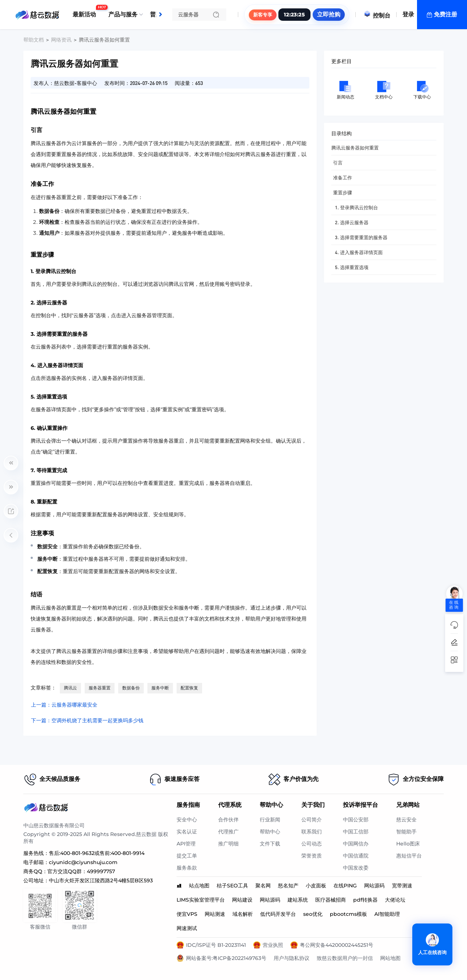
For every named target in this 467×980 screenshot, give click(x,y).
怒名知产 (288, 886)
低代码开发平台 (278, 914)
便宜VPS (187, 914)
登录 (408, 14)
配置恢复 (189, 688)
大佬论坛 (395, 900)
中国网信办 (356, 844)
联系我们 (312, 832)
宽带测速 (402, 886)
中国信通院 (356, 856)
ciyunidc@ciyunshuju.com (83, 862)
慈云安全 (406, 820)
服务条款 (187, 868)
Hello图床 (408, 844)
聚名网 (263, 886)
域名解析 (243, 914)
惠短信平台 (409, 856)
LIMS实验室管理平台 (201, 900)
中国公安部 (356, 820)
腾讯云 (70, 688)
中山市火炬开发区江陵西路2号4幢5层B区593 (101, 880)
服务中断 (160, 688)
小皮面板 (316, 886)
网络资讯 (61, 40)
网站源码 (374, 886)
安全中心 (187, 820)
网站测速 (215, 914)
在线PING (345, 886)
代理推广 (228, 832)
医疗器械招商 (331, 900)
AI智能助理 (387, 914)
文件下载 (270, 844)
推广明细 (228, 844)
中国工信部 (356, 832)
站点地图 (199, 886)
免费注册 (445, 14)
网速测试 (187, 928)
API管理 (186, 844)
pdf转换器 (365, 900)
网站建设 (242, 900)
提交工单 (187, 856)
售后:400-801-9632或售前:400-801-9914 (97, 853)
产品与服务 (123, 14)
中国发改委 (356, 868)
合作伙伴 (228, 820)
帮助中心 (270, 832)
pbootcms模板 (348, 914)
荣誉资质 (312, 856)
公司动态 (312, 844)
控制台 (377, 15)
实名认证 (187, 832)
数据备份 (131, 688)
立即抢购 (329, 14)
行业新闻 (270, 820)
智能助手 (406, 832)
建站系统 (298, 900)
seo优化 (313, 914)
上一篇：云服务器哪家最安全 (64, 705)
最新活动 (86, 12)
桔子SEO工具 (232, 886)
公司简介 (312, 820)
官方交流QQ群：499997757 (81, 871)
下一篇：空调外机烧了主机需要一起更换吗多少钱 (87, 720)
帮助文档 (34, 40)
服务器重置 (100, 688)
